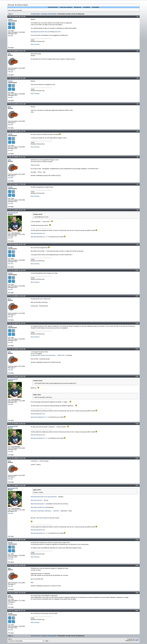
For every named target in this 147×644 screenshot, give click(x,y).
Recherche (78, 7)
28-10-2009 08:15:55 (17, 17)
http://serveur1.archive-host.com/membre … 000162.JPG (48, 355)
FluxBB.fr (136, 641)
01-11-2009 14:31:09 (17, 485)
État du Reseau (35, 44)
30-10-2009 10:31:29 (17, 104)
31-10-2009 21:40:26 (17, 296)
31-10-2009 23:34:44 (17, 458)
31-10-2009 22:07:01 (17, 323)
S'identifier (96, 7)
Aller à (29, 640)
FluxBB (137, 639)
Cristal (10, 19)
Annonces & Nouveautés (49, 14)
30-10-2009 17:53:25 (17, 184)
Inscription (87, 7)
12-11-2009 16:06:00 (17, 565)
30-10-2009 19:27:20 (17, 210)
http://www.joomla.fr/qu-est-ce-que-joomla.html (44, 497)
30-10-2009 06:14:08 (17, 78)
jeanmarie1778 (13, 213)
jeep (9, 54)
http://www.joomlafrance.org (39, 507)
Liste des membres (66, 7)
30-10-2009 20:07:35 (17, 244)
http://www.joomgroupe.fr (38, 504)
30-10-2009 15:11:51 (17, 157)
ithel (9, 596)
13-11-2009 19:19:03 (17, 593)
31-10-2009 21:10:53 (17, 270)
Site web (10, 36)
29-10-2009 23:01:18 (17, 51)
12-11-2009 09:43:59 (17, 540)
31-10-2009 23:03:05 (17, 376)
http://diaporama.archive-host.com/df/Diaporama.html (46, 32)
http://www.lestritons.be (43, 518)
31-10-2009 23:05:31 (17, 424)
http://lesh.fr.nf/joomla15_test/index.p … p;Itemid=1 (45, 511)
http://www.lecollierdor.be (38, 237)
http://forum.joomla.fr (37, 500)
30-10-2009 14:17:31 (17, 131)
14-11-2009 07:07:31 (17, 611)
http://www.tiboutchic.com (38, 233)
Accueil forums (53, 7)
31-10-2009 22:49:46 (17, 349)
